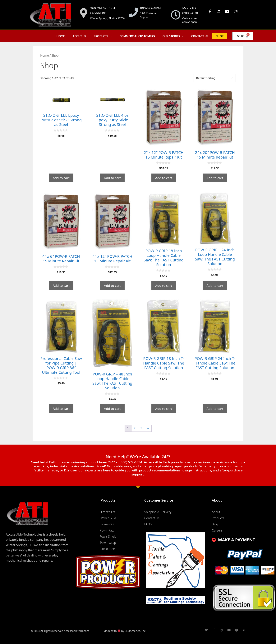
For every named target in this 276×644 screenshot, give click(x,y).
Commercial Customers (137, 36)
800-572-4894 (150, 8)
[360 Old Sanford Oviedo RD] (84, 13)
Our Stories (173, 36)
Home (61, 36)
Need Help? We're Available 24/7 (138, 456)
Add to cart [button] (61, 178)
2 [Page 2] (135, 428)
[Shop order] (215, 78)
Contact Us (200, 36)
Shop (220, 36)
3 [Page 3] (141, 428)
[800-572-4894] (133, 12)
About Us (79, 36)
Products (103, 36)
